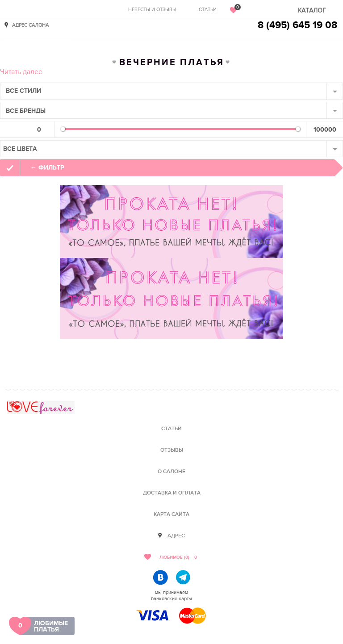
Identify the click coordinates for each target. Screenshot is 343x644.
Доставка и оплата (172, 493)
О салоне (171, 472)
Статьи (208, 10)
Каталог (312, 10)
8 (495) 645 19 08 (297, 25)
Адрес (176, 536)
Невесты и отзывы (152, 10)
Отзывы (172, 450)
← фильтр (47, 168)
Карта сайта (171, 514)
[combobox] (171, 91)
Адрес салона (30, 25)
